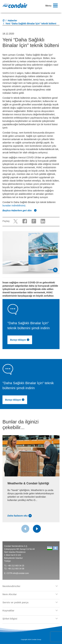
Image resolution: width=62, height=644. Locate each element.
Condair (15, 5)
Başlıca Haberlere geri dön (20, 210)
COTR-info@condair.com (18, 573)
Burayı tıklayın (15, 400)
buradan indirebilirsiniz (14, 206)
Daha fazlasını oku (20, 516)
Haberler (12, 21)
